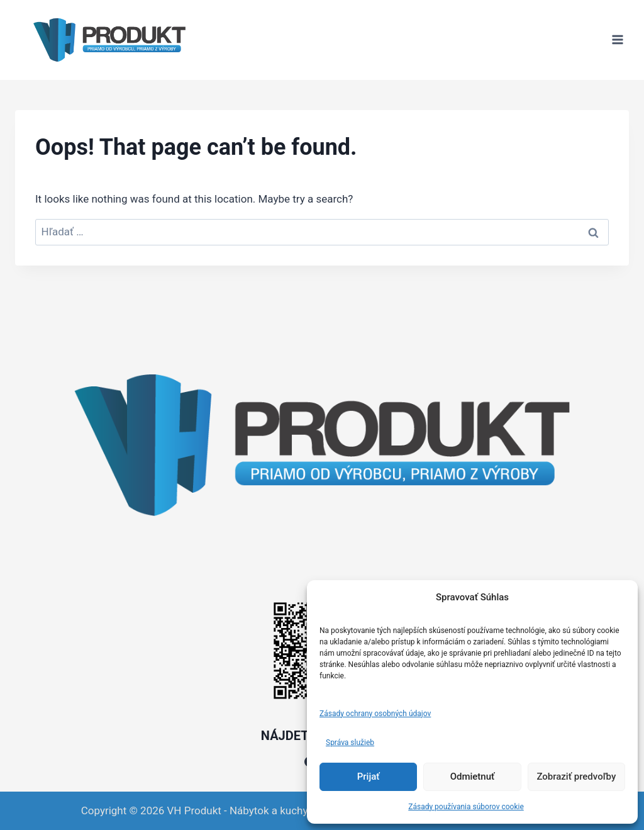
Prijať (369, 777)
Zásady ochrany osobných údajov (375, 714)
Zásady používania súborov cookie (466, 807)
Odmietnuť (473, 777)
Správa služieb (350, 743)
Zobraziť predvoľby (576, 777)
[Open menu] (617, 40)
